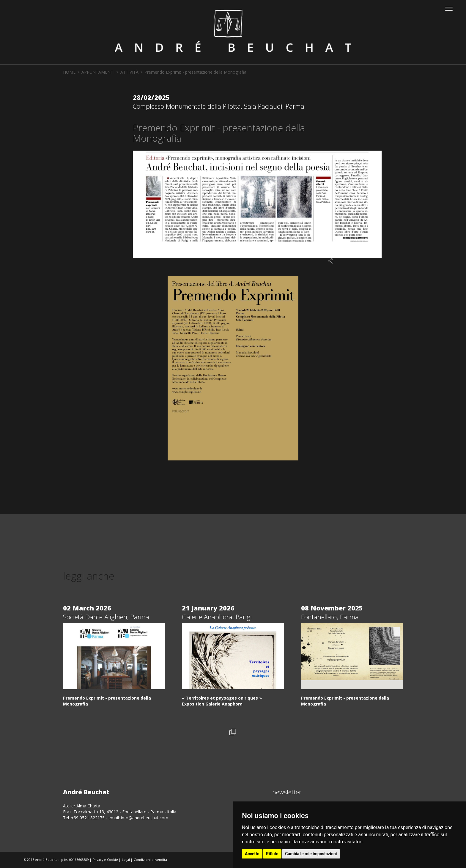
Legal (126, 860)
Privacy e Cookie (105, 860)
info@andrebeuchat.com (145, 818)
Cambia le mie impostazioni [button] (311, 854)
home (69, 72)
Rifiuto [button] (272, 854)
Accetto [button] (252, 854)
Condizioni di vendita (150, 860)
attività (129, 72)
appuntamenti (98, 72)
